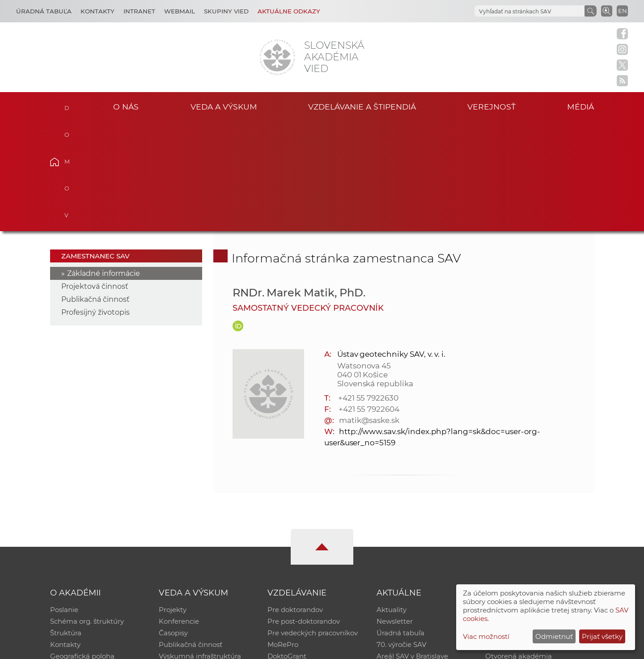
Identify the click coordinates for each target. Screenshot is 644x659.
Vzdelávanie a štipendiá (362, 107)
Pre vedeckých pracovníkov (313, 523)
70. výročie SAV (401, 535)
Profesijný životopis (95, 203)
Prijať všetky (602, 636)
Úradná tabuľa (400, 523)
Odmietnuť (554, 636)
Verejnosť (491, 107)
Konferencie (179, 512)
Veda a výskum (224, 107)
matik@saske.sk (369, 311)
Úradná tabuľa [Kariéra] (44, 11)
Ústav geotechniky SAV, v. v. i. (391, 245)
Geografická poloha (82, 547)
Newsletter (395, 512)
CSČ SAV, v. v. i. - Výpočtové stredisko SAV (183, 648)
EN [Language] (623, 11)
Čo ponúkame (400, 558)
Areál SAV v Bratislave (412, 547)
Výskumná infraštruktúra (200, 547)
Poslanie (64, 500)
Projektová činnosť (95, 177)
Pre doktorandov (295, 500)
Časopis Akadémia (516, 535)
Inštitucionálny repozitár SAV (533, 500)
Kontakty (97, 11)
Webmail (180, 11)
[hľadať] (529, 11)
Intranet (139, 11)
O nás (126, 107)
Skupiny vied (226, 11)
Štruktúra (66, 523)
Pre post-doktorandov (304, 512)
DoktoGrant (287, 547)
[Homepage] (277, 57)
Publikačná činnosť (95, 190)
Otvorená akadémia (519, 547)
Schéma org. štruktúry (87, 512)
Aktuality (392, 500)
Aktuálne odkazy (289, 11)
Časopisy (173, 523)
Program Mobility (296, 558)
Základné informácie (104, 164)
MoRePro (283, 535)
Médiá (580, 107)
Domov (68, 106)
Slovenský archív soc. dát (526, 512)
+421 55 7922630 (368, 288)
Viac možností (486, 636)
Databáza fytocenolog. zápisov (536, 523)
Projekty (173, 500)
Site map (454, 648)
